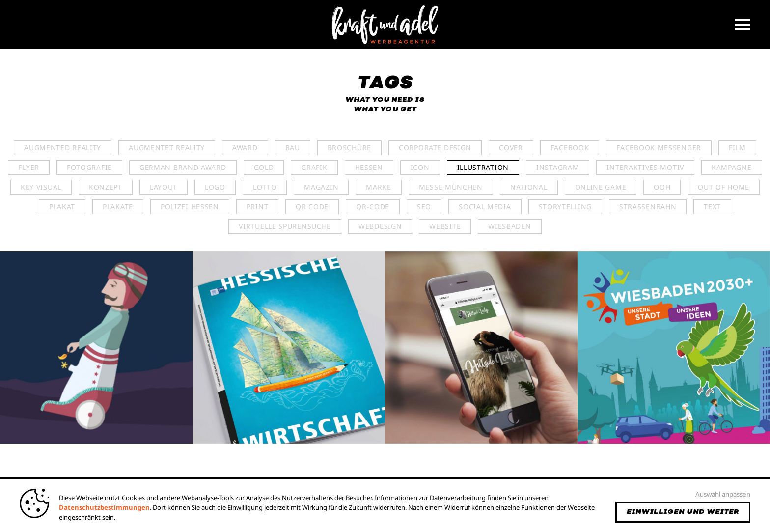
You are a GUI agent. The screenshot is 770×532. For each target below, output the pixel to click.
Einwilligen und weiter (683, 512)
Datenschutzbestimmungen (104, 507)
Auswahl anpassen (723, 494)
